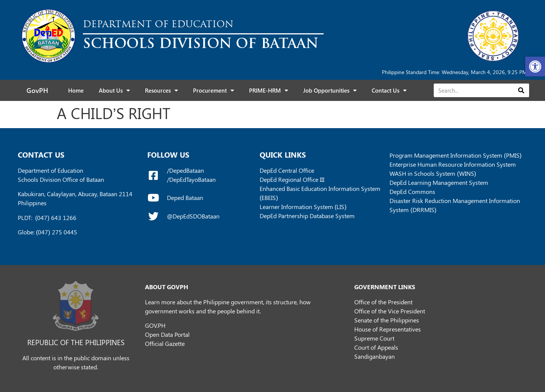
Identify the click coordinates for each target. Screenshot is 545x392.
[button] (535, 67)
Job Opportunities (330, 91)
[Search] (521, 90)
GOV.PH (155, 325)
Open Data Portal (167, 334)
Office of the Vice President (390, 311)
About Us (114, 91)
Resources (161, 91)
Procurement (213, 91)
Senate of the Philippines (387, 320)
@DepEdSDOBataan (193, 216)
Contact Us (389, 91)
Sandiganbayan (374, 356)
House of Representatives (388, 329)
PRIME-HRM (269, 91)
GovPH (37, 90)
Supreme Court (374, 338)
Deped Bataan (185, 198)
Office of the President (383, 302)
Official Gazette (165, 343)
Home (76, 90)
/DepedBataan (185, 170)
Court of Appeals (376, 347)
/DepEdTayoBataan (191, 179)
